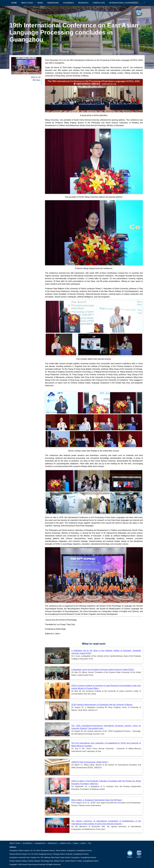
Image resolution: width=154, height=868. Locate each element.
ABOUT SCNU (27, 3)
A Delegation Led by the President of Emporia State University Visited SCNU (103, 670)
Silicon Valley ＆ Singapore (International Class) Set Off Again (97, 800)
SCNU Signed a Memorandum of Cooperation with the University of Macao (102, 705)
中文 (90, 843)
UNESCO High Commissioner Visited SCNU (90, 762)
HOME (14, 3)
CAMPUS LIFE (99, 3)
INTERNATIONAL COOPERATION (123, 3)
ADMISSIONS (53, 3)
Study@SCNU (40, 843)
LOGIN (83, 843)
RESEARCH (83, 3)
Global (76, 843)
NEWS (40, 3)
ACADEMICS (68, 3)
